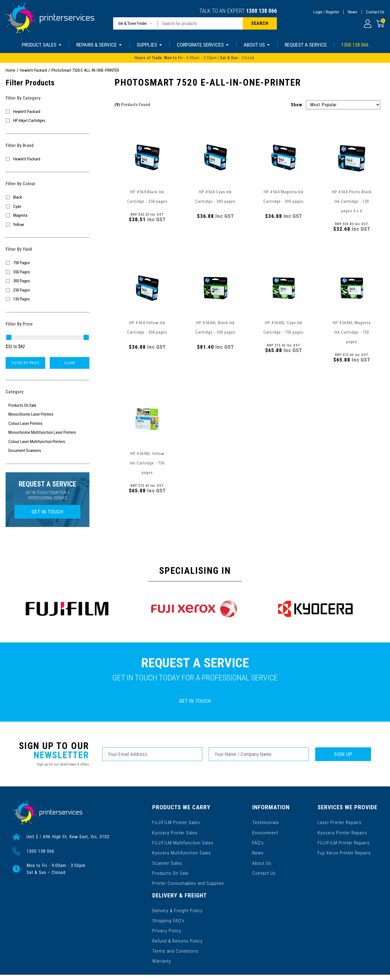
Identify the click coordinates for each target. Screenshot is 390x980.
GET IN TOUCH (47, 512)
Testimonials (267, 820)
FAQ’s (259, 838)
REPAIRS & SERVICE (99, 45)
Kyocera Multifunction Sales (181, 847)
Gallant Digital (72, 972)
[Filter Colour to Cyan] (47, 207)
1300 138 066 (261, 11)
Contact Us (375, 12)
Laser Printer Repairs (341, 820)
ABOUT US (257, 45)
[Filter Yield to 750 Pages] (47, 263)
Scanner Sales (167, 856)
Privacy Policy (167, 916)
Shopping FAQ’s (168, 907)
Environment (266, 829)
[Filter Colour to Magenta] (47, 215)
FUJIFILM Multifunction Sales (182, 838)
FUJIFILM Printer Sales (175, 820)
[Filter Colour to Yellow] (47, 225)
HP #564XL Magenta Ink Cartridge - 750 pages (352, 332)
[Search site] (260, 23)
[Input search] (200, 23)
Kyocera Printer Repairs (344, 829)
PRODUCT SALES (42, 45)
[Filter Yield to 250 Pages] (47, 290)
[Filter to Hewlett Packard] (47, 112)
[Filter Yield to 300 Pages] (47, 281)
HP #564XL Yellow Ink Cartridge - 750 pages (147, 463)
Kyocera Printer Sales (175, 829)
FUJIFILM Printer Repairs (345, 838)
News (353, 12)
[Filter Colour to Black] (47, 197)
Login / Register (326, 12)
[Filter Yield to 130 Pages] (47, 299)
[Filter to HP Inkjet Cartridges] (47, 121)
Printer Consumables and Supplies (188, 874)
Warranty (161, 942)
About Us (263, 856)
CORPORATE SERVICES (203, 45)
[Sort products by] (343, 105)
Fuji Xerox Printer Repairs (346, 847)
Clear (70, 363)
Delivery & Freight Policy (177, 898)
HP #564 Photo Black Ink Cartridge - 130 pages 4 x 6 (352, 201)
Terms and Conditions (175, 934)
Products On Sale (170, 865)
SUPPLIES (150, 45)
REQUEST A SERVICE (306, 45)
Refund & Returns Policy (177, 925)
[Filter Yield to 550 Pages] (47, 272)
